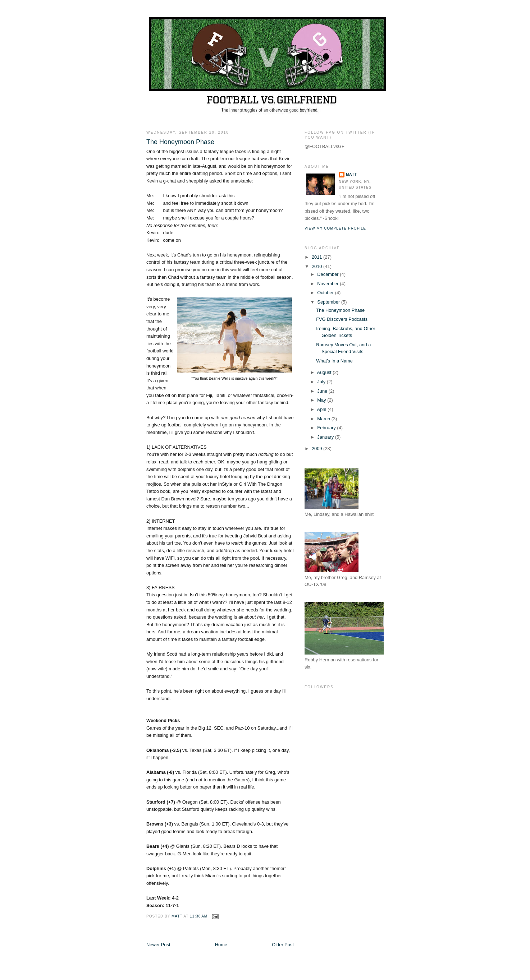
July (322, 382)
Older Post (283, 945)
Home (221, 945)
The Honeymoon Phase (340, 310)
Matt (351, 174)
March (324, 419)
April (322, 409)
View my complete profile (335, 228)
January (326, 437)
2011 (317, 257)
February (327, 428)
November (328, 284)
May (322, 400)
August (325, 372)
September (329, 302)
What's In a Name (334, 361)
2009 (317, 449)
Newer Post (158, 945)
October (326, 293)
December (328, 274)
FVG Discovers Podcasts (342, 319)
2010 (317, 266)
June (323, 391)
